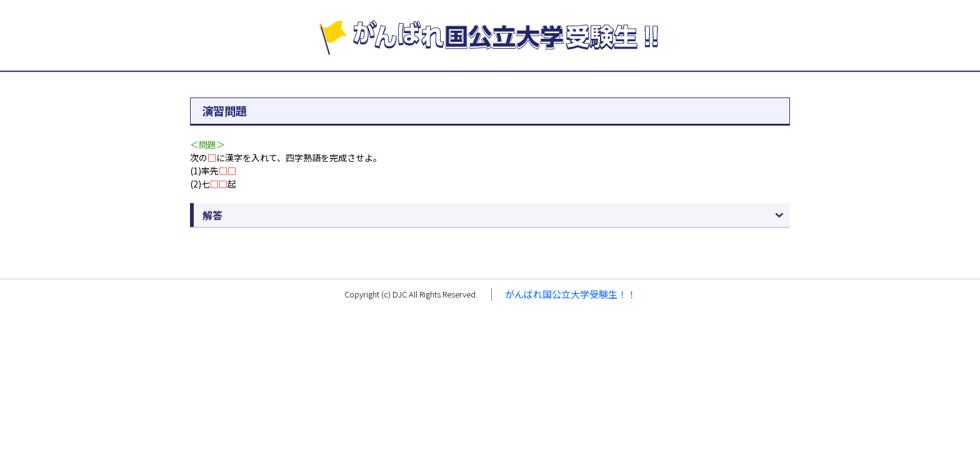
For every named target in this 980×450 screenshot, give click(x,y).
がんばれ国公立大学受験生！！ (571, 294)
